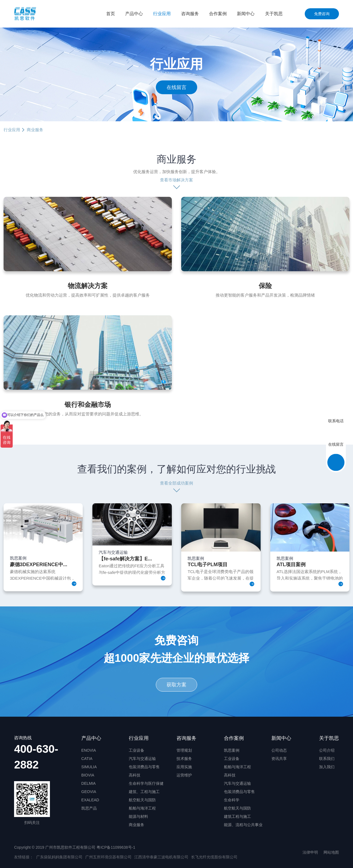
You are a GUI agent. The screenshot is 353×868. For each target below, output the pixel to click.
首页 (111, 14)
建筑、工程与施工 (144, 792)
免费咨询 (322, 14)
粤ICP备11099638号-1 (116, 847)
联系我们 (327, 759)
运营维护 (184, 775)
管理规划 (184, 750)
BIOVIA (88, 775)
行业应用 (162, 14)
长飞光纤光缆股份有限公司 (214, 857)
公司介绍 (327, 750)
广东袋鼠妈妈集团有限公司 (59, 857)
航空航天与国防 (142, 800)
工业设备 (137, 750)
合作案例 (218, 14)
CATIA (87, 759)
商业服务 (137, 825)
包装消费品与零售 (144, 767)
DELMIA (89, 783)
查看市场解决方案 (176, 180)
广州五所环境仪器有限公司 (108, 857)
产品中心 (134, 14)
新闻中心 (246, 14)
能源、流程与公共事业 (243, 825)
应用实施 (184, 767)
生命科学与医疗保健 (146, 783)
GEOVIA (89, 792)
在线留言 (176, 87)
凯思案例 (232, 750)
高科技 (135, 775)
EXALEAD (90, 800)
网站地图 (331, 852)
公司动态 (279, 750)
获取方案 (176, 685)
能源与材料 (138, 816)
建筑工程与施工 (237, 816)
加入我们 (327, 767)
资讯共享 (279, 759)
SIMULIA (89, 767)
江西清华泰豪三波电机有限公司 (161, 857)
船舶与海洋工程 (142, 808)
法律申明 (310, 852)
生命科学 (232, 800)
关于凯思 (274, 14)
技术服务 (184, 759)
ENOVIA (89, 750)
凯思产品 (89, 808)
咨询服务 (190, 14)
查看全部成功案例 (176, 483)
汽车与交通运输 (142, 759)
